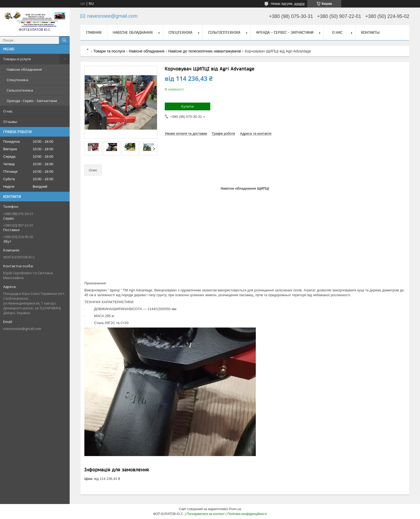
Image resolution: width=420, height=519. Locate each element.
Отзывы (10, 122)
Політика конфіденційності (247, 514)
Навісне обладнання (24, 69)
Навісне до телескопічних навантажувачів (205, 51)
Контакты (370, 32)
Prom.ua (235, 509)
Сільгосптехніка (224, 32)
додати (299, 4)
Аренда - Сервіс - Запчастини (285, 32)
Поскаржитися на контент (206, 514)
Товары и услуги (17, 59)
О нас (8, 111)
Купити (187, 106)
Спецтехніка (17, 80)
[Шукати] (64, 40)
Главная (94, 32)
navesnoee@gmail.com (22, 329)
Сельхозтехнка (20, 90)
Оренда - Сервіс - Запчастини (32, 101)
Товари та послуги (109, 51)
